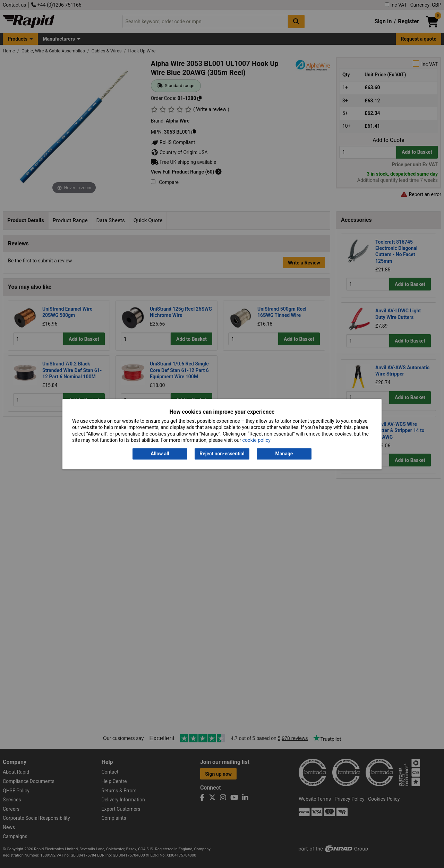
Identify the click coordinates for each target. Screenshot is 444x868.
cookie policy (257, 440)
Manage (284, 454)
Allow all (160, 454)
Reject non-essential (222, 454)
